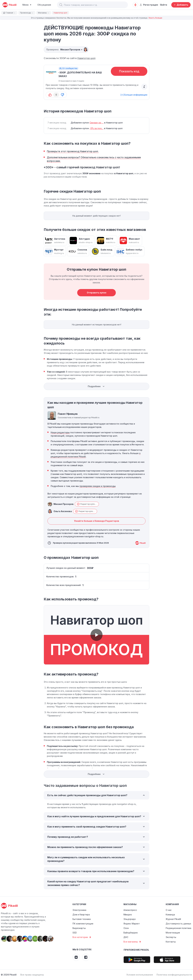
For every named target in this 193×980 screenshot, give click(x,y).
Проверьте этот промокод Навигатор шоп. (73, 151)
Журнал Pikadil (173, 919)
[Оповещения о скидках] (135, 5)
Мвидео (128, 915)
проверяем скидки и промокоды (98, 486)
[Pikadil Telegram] (86, 957)
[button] (61, 5)
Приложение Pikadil (136, 950)
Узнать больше (155, 18)
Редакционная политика (178, 928)
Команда (170, 915)
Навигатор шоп (86, 58)
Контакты (171, 942)
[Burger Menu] (27, 5)
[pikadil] (9, 5)
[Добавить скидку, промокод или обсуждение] (181, 5)
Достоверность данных (178, 924)
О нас (169, 910)
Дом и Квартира (81, 915)
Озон (126, 928)
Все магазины (133, 942)
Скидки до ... (97, 123)
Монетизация (173, 933)
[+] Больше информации (134, 95)
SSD (75, 933)
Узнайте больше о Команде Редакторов (97, 521)
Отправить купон (97, 293)
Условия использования (140, 975)
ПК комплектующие (83, 924)
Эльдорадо (130, 919)
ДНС (126, 937)
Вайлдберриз (131, 933)
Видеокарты (79, 928)
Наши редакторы (60, 432)
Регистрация (149, 5)
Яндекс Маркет (132, 924)
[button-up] (50, 95)
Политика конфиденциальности (174, 975)
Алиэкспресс (130, 910)
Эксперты (171, 937)
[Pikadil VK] (76, 957)
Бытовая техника (82, 919)
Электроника (79, 910)
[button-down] (62, 95)
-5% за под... (96, 128)
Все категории (82, 937)
